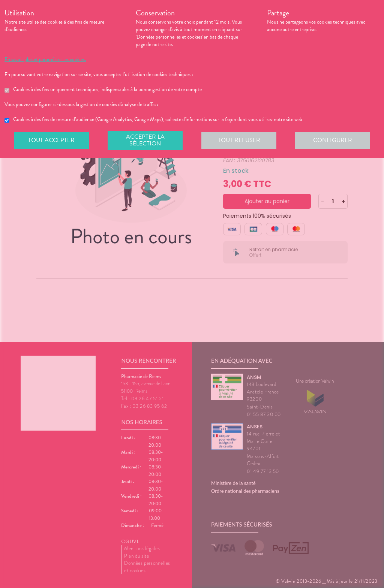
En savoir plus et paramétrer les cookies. (45, 60)
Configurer (333, 140)
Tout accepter (51, 140)
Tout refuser (239, 140)
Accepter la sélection (145, 140)
